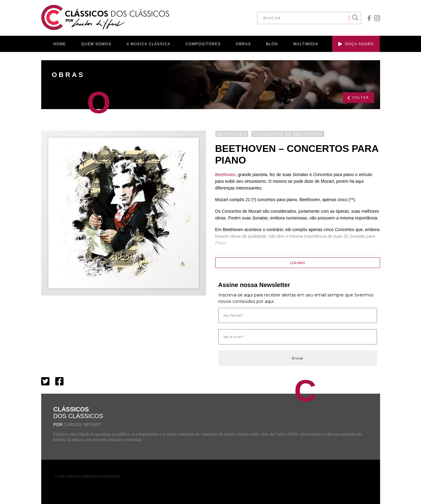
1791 (275, 261)
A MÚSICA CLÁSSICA (148, 44)
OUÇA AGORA (356, 44)
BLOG (272, 44)
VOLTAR (358, 98)
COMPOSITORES (203, 44)
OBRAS (243, 44)
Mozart (254, 255)
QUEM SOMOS (96, 44)
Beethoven (225, 175)
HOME (60, 44)
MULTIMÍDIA (306, 44)
